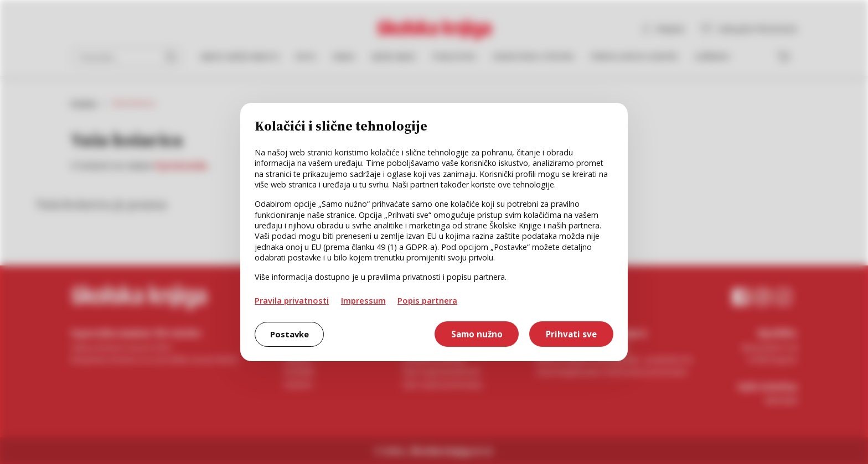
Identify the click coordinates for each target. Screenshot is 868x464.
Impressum (363, 300)
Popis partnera (427, 300)
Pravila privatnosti (292, 300)
